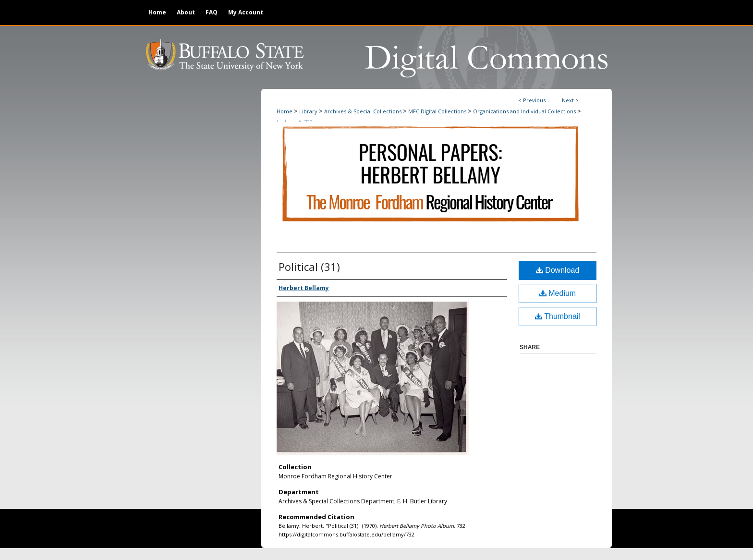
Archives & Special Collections (363, 111)
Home (285, 111)
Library (308, 111)
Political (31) (309, 267)
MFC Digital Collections (437, 111)
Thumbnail (558, 316)
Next (568, 100)
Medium (558, 293)
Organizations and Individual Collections (524, 111)
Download (558, 270)
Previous (534, 100)
